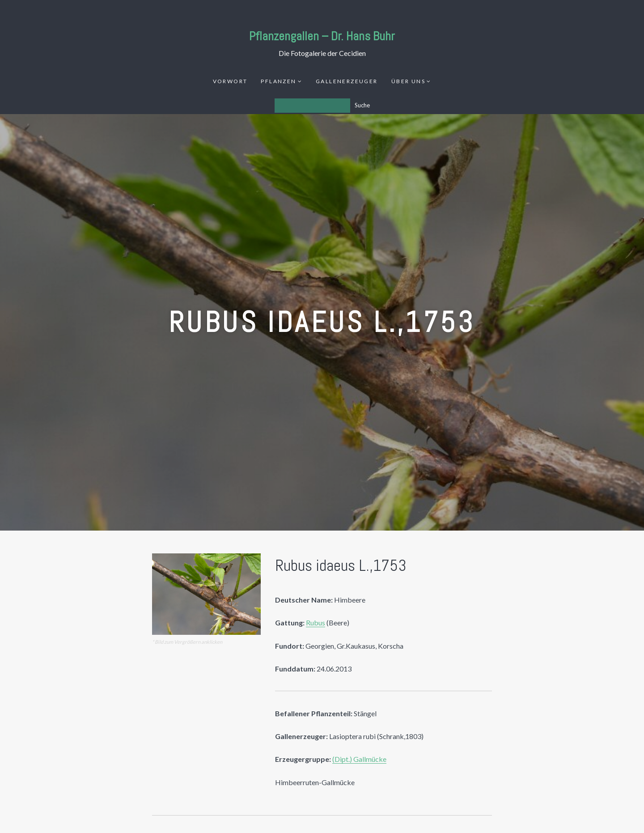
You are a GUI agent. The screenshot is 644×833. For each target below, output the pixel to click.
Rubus (316, 623)
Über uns (408, 81)
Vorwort (230, 81)
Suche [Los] (362, 105)
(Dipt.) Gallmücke (359, 759)
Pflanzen (278, 81)
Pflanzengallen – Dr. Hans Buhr (322, 36)
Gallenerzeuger (347, 81)
